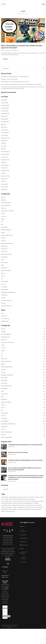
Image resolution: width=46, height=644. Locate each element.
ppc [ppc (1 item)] (13, 507)
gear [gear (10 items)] (16, 499)
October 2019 (4, 187)
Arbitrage (3, 200)
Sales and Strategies (6, 271)
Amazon (3, 197)
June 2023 (4, 146)
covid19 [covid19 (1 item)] (10, 499)
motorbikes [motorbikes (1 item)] (36, 503)
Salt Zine (3, 273)
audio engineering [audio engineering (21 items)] (13, 497)
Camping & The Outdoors (7, 211)
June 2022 (4, 162)
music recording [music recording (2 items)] (12, 505)
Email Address (4, 611)
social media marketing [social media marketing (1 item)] (22, 509)
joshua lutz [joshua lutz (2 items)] (23, 501)
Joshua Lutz (16, 50)
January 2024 (4, 130)
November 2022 (5, 154)
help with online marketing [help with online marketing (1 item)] (28, 499)
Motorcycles (4, 252)
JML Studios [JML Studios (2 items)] (17, 501)
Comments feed (5, 319)
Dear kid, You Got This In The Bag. (9, 79)
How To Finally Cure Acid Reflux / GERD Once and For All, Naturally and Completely (21, 84)
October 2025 (4, 111)
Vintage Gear (4, 295)
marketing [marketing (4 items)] (41, 501)
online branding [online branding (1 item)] (20, 505)
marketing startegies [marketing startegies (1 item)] (6, 503)
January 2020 (4, 184)
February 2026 (5, 103)
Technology (4, 287)
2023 (23, 14)
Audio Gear (4, 208)
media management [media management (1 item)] (27, 503)
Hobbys (3, 233)
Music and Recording (6, 254)
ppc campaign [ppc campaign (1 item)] (18, 507)
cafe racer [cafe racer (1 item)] (26, 497)
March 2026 (4, 100)
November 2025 (5, 108)
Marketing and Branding (7, 243)
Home (20, 14)
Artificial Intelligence (6, 203)
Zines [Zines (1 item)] (14, 511)
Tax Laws (3, 284)
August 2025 (4, 116)
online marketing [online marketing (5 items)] (37, 505)
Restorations (4, 268)
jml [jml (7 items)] (13, 501)
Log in (2, 313)
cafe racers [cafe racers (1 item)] (32, 497)
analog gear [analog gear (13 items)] (5, 497)
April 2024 (3, 124)
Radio (2, 265)
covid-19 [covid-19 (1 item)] (6, 499)
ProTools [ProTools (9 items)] (32, 507)
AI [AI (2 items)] (1, 497)
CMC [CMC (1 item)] (2, 499)
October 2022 (4, 157)
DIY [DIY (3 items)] (13, 499)
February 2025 (5, 119)
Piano (2, 260)
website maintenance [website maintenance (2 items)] (6, 511)
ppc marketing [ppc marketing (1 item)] (26, 507)
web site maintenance (7, 300)
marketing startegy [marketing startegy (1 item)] (17, 503)
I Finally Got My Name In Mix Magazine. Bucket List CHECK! (15, 82)
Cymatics (3, 216)
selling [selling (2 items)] (15, 509)
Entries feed (4, 316)
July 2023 (3, 143)
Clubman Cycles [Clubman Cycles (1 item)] (39, 497)
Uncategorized (5, 290)
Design (3, 219)
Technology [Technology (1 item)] (32, 509)
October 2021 (4, 168)
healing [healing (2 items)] (19, 499)
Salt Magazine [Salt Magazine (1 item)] (4, 509)
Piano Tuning (4, 262)
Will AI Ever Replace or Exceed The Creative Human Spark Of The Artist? (22, 47)
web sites (3, 303)
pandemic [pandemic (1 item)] (9, 507)
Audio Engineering (5, 205)
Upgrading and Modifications (8, 292)
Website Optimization (6, 306)
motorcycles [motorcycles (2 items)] (4, 505)
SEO (2, 279)
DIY (2, 222)
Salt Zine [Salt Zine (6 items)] (10, 509)
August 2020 (4, 179)
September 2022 (5, 160)
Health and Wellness (6, 230)
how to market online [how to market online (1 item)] (6, 501)
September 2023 (5, 138)
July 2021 (3, 173)
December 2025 (5, 105)
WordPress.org (5, 321)
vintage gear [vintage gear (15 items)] (38, 509)
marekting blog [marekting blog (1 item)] (34, 501)
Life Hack (3, 238)
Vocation (3, 298)
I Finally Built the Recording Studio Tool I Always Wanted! (15, 77)
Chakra (3, 214)
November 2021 (5, 165)
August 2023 (4, 141)
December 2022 (5, 152)
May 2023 (3, 149)
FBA (2, 224)
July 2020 (3, 181)
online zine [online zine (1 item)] (4, 507)
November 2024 (5, 122)
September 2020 (5, 176)
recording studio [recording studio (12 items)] (39, 507)
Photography (4, 257)
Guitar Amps (4, 227)
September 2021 (5, 171)
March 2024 (4, 127)
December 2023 (5, 133)
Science (3, 276)
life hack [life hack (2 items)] (28, 501)
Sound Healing (5, 281)
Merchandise (4, 246)
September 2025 (5, 114)
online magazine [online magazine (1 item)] (29, 505)
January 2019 (4, 190)
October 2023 (4, 135)
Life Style (3, 241)
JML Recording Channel (7, 235)
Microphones (4, 249)
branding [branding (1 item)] (20, 497)
